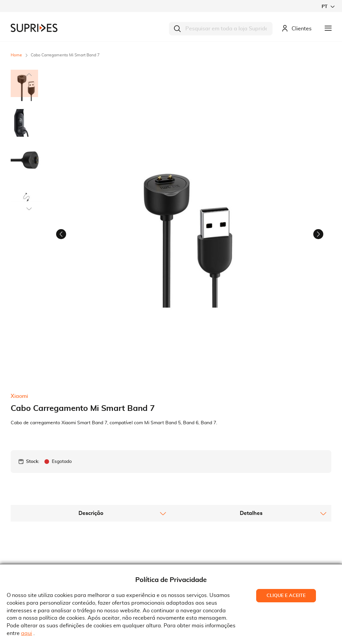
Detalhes (251, 431)
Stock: (33, 379)
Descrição (91, 431)
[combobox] (221, 29)
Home (16, 55)
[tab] (91, 431)
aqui (27, 633)
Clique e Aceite (286, 596)
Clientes (297, 29)
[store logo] (34, 28)
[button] (328, 7)
